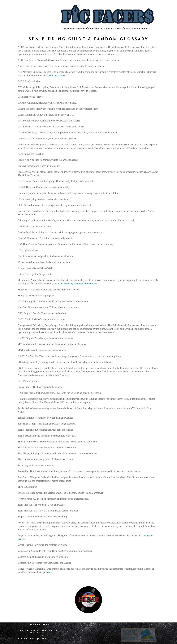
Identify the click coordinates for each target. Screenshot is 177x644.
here (48, 572)
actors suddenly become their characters (77, 284)
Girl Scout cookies (56, 76)
